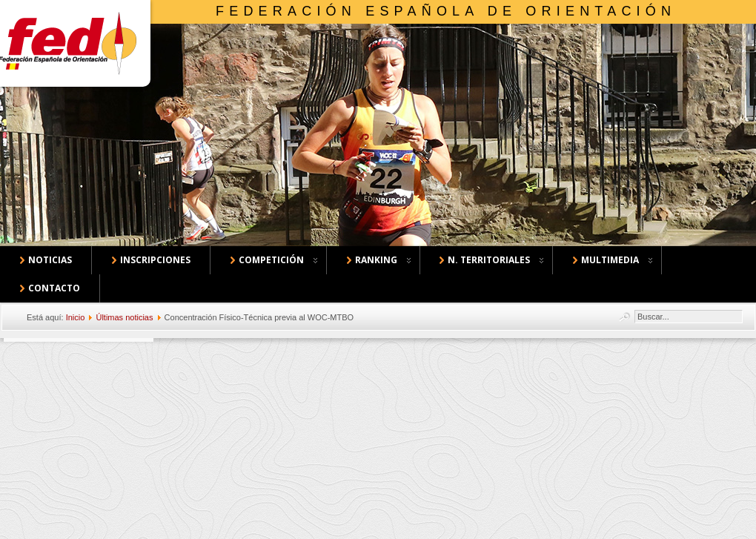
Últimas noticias (124, 317)
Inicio (76, 317)
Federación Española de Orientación (446, 11)
